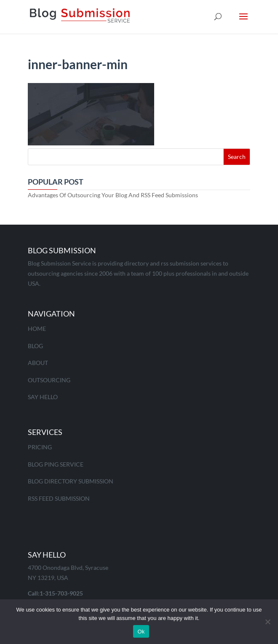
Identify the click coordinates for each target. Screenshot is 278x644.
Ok (141, 632)
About (38, 363)
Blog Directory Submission (71, 481)
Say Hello (43, 397)
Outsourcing (49, 380)
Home (37, 329)
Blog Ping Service (56, 464)
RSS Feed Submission (59, 498)
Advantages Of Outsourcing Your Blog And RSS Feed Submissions (113, 195)
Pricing (40, 447)
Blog (35, 346)
